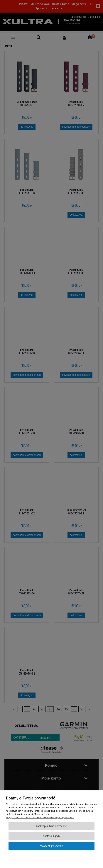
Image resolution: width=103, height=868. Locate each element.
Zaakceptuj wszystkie (51, 846)
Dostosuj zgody (51, 836)
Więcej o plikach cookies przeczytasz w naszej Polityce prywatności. (40, 818)
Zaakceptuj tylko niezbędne (52, 826)
